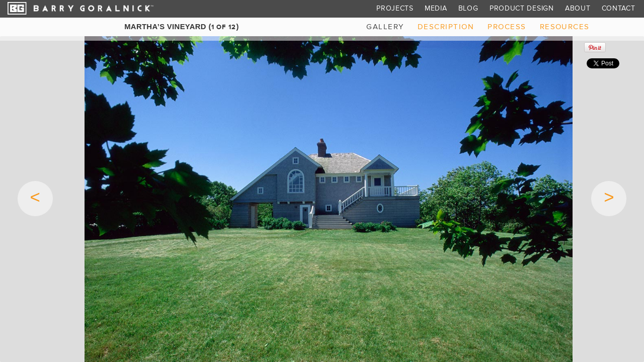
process (507, 27)
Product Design (522, 8)
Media (436, 8)
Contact (619, 8)
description (446, 27)
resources (565, 27)
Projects (395, 8)
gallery (385, 27)
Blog (468, 8)
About (578, 8)
